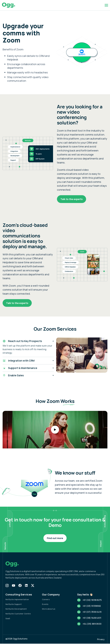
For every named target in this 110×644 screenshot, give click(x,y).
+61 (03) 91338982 (92, 606)
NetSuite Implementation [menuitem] (17, 600)
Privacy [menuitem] (101, 640)
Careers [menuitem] (46, 600)
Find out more (55, 538)
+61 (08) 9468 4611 (92, 618)
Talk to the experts (72, 199)
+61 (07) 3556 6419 (92, 612)
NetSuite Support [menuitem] (14, 604)
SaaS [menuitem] (8, 619)
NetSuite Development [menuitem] (16, 609)
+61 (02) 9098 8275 (92, 600)
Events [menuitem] (45, 604)
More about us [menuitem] (49, 609)
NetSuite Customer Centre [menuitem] (18, 614)
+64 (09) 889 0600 (92, 624)
